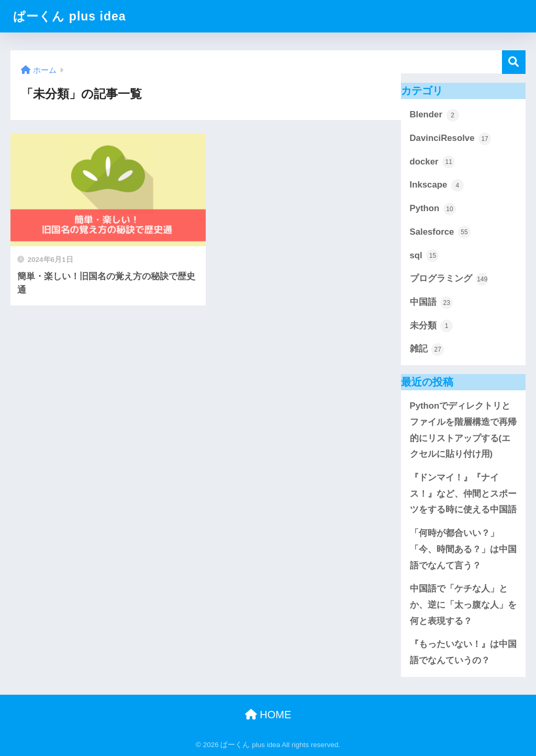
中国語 (432, 303)
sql (425, 256)
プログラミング (449, 279)
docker (433, 162)
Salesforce (440, 232)
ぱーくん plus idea (69, 16)
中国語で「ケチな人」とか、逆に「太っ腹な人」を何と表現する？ (463, 605)
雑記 (427, 349)
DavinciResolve (451, 139)
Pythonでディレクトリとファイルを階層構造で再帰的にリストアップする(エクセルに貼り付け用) (463, 430)
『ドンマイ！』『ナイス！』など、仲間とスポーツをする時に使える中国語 (463, 494)
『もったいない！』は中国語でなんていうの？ (463, 652)
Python (433, 209)
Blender (434, 115)
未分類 (432, 326)
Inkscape (437, 185)
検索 (514, 62)
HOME (268, 715)
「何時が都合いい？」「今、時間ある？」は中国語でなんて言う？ (463, 549)
